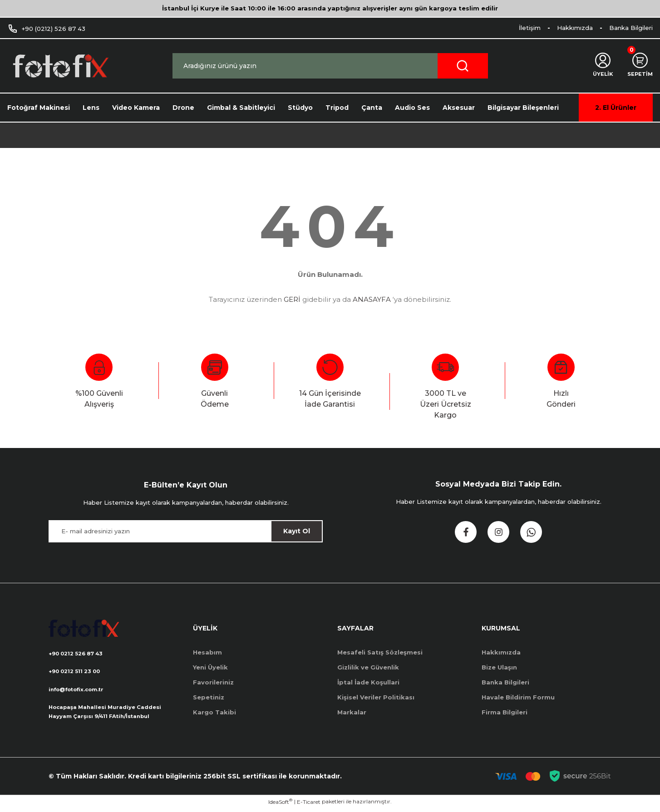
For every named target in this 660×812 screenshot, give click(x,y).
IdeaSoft (280, 805)
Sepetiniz (209, 697)
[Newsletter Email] (186, 531)
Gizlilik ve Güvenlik (368, 667)
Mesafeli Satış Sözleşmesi (380, 652)
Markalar (352, 712)
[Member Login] (598, 66)
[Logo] (60, 66)
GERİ (292, 299)
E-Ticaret (309, 805)
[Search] (330, 66)
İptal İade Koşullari (368, 682)
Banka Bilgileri (505, 682)
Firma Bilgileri (505, 712)
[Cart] (638, 66)
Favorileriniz (213, 682)
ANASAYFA (372, 299)
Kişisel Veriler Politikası (376, 697)
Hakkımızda (501, 652)
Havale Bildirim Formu (518, 697)
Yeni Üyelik (210, 667)
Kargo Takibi (214, 712)
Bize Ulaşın (499, 667)
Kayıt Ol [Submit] (297, 531)
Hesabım (207, 652)
